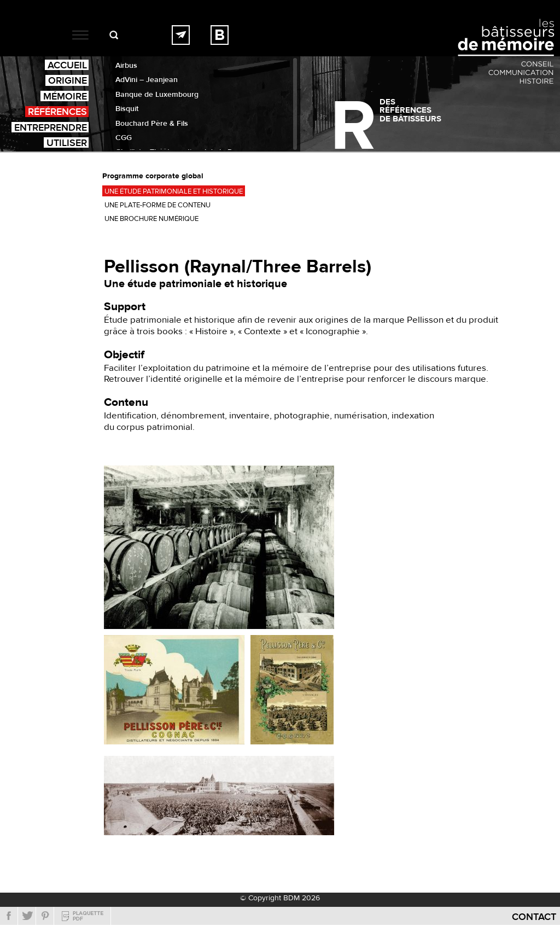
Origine (68, 80)
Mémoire (65, 96)
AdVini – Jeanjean (147, 80)
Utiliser (67, 142)
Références (57, 111)
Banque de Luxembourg (157, 95)
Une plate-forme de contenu (157, 205)
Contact (534, 917)
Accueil (67, 65)
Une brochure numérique (151, 219)
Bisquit (127, 109)
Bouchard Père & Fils (152, 124)
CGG (124, 138)
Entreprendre (51, 127)
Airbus (126, 66)
